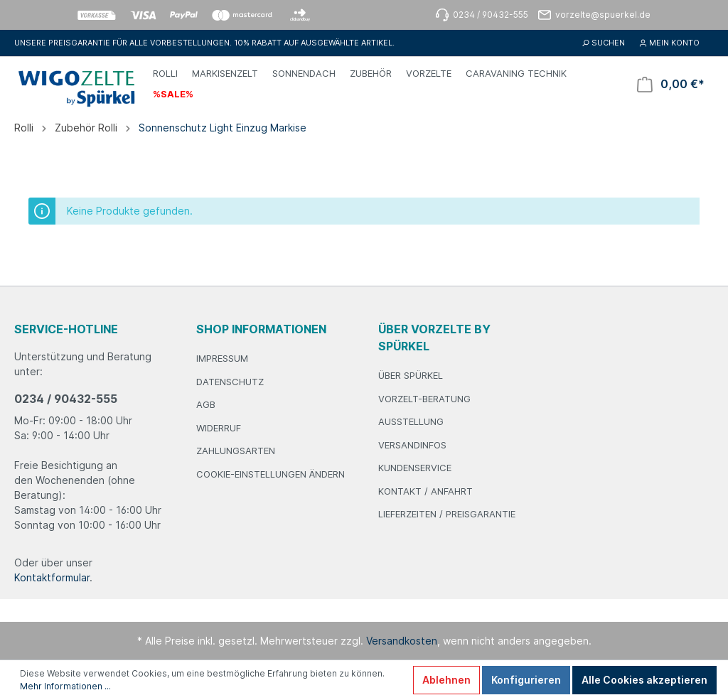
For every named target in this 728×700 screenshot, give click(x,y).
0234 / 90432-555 (66, 399)
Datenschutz (230, 382)
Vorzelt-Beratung (424, 399)
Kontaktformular (52, 577)
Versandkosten (402, 641)
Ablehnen (446, 680)
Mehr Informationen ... (65, 686)
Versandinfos (412, 445)
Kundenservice (415, 468)
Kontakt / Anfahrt (425, 491)
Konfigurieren (526, 680)
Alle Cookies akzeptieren (644, 680)
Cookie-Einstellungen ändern (271, 474)
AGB (206, 404)
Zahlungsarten (236, 451)
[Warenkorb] (671, 84)
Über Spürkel (411, 375)
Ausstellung (411, 421)
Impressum (222, 358)
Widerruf (219, 428)
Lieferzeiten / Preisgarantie (447, 514)
